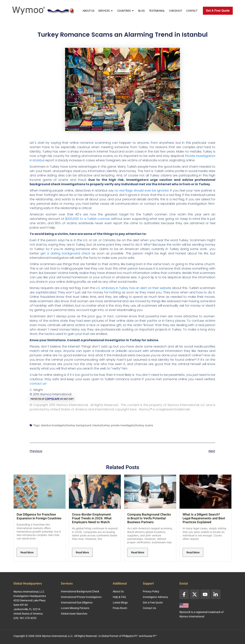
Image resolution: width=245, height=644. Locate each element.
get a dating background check (65, 253)
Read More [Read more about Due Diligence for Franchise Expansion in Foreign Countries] (27, 552)
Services (106, 11)
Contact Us (149, 608)
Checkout (176, 11)
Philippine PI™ (130, 636)
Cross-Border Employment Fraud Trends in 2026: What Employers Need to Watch (92, 518)
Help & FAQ (119, 597)
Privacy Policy (151, 591)
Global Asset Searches (74, 614)
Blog (142, 11)
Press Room (120, 608)
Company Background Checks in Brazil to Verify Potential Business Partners (149, 518)
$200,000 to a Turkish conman (88, 219)
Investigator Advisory (155, 597)
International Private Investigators (81, 597)
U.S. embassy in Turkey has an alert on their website (133, 288)
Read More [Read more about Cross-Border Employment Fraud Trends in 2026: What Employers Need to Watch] (82, 552)
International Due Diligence (77, 603)
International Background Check (80, 591)
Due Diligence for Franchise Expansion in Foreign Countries (39, 516)
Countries (126, 11)
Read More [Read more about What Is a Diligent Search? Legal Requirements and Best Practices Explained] (193, 552)
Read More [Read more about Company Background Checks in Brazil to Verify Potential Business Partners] (138, 552)
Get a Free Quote (153, 603)
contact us (38, 384)
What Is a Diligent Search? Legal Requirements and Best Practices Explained (204, 518)
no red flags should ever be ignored (142, 190)
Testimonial (157, 11)
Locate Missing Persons (75, 608)
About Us (88, 11)
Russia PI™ (151, 636)
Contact (192, 11)
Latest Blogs (120, 603)
